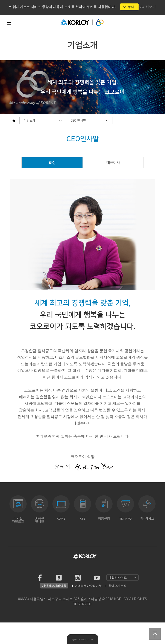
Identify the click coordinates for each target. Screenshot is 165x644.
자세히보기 (147, 7)
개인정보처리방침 (54, 607)
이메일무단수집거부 (88, 607)
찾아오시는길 (117, 607)
